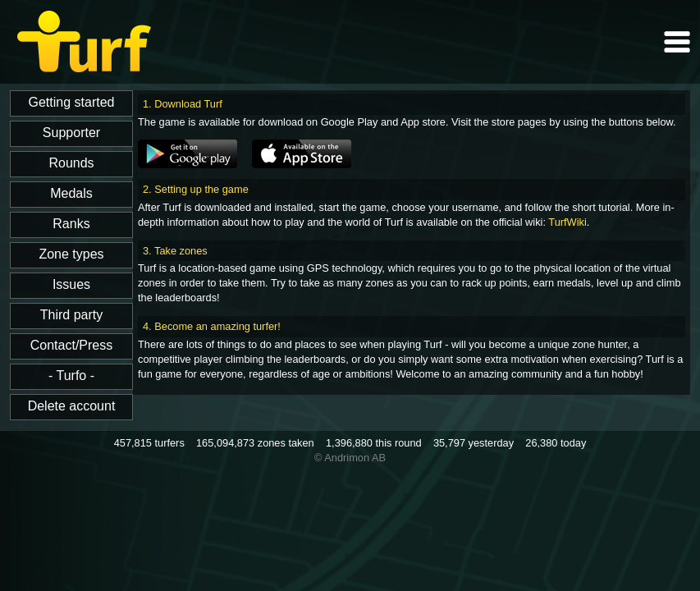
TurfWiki (567, 222)
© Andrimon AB (350, 458)
